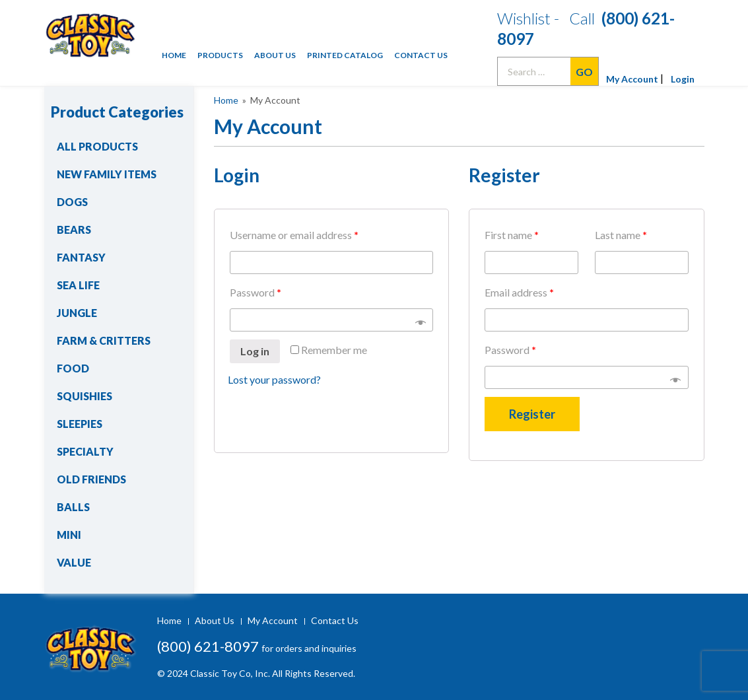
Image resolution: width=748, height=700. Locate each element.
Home (174, 55)
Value (74, 562)
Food (73, 368)
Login (683, 79)
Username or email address (294, 235)
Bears (74, 229)
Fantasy (81, 257)
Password (255, 292)
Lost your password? (274, 379)
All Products (97, 146)
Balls (73, 507)
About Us (275, 55)
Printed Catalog (345, 55)
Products (220, 55)
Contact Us (421, 55)
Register (532, 414)
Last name (621, 235)
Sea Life (78, 285)
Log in (255, 351)
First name (512, 235)
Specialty (85, 451)
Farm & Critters (104, 340)
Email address (519, 292)
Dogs (72, 202)
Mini (69, 535)
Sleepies (80, 424)
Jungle (77, 313)
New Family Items (107, 174)
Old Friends (91, 479)
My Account (632, 79)
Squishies (85, 396)
